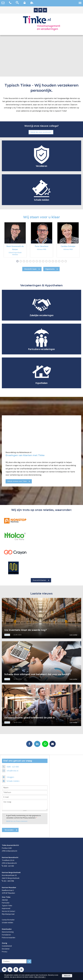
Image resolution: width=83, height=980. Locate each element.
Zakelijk (5, 900)
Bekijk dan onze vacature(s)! (41, 132)
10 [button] (47, 261)
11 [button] (50, 261)
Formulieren (6, 935)
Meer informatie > (40, 977)
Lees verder (73, 635)
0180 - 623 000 (13, 767)
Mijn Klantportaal (8, 914)
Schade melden (13, 781)
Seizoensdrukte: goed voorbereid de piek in (30, 718)
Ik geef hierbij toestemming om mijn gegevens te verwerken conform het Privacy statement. (24, 817)
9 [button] (44, 261)
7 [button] (37, 261)
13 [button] (57, 261)
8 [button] (40, 261)
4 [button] (28, 261)
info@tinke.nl (12, 771)
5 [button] (31, 261)
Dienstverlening (8, 932)
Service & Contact (8, 911)
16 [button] (66, 261)
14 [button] (60, 261)
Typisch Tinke (7, 906)
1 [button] (18, 261)
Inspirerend (6, 908)
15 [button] (63, 261)
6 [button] (34, 261)
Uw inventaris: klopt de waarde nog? (26, 630)
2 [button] (21, 261)
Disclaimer (6, 949)
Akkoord (67, 976)
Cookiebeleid (7, 946)
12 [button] (53, 261)
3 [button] (24, 261)
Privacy (5, 952)
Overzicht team (30, 269)
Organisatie (50, 269)
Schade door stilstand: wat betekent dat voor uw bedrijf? (37, 674)
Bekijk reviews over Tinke (17, 481)
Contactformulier (8, 920)
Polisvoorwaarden (9, 938)
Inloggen (10, 777)
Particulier (6, 903)
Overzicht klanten (39, 580)
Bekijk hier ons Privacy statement (17, 821)
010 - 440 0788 (9, 881)
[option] (15, 240)
